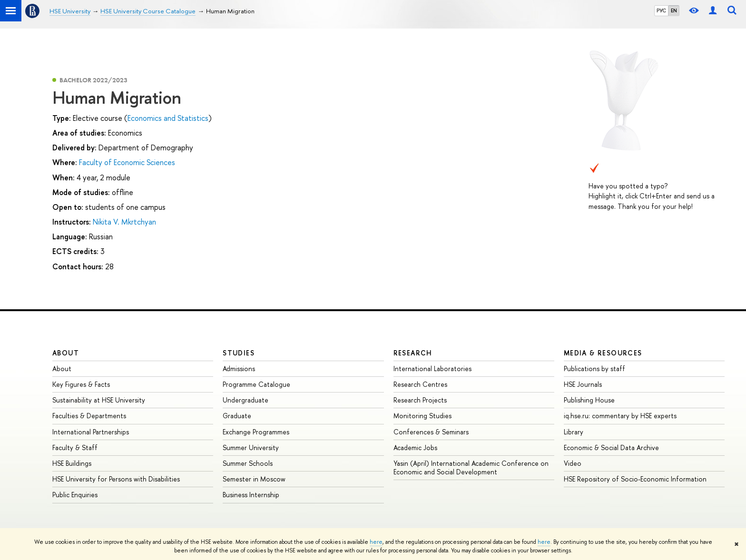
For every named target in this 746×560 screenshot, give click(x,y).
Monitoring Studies (422, 416)
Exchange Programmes (256, 432)
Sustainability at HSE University (99, 400)
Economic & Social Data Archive (611, 447)
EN (674, 10)
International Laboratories (432, 368)
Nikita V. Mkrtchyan (124, 222)
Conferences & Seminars (431, 432)
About (66, 353)
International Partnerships (91, 432)
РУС (661, 10)
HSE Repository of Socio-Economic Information (635, 479)
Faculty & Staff (75, 447)
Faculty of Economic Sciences (127, 162)
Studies (239, 353)
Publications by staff (594, 368)
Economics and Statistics (168, 118)
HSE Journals (583, 384)
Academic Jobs (415, 447)
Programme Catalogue (256, 384)
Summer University (251, 447)
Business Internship (251, 495)
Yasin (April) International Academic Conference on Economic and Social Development (471, 467)
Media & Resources (603, 353)
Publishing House (589, 400)
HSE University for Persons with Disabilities (116, 479)
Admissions (239, 368)
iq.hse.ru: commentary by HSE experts (620, 416)
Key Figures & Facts (81, 384)
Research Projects (420, 400)
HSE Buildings (72, 463)
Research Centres (420, 384)
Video (573, 463)
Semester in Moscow (254, 479)
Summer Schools (248, 463)
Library (574, 432)
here (376, 542)
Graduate (237, 416)
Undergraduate (245, 400)
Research (413, 353)
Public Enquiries (75, 495)
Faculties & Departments (89, 416)
